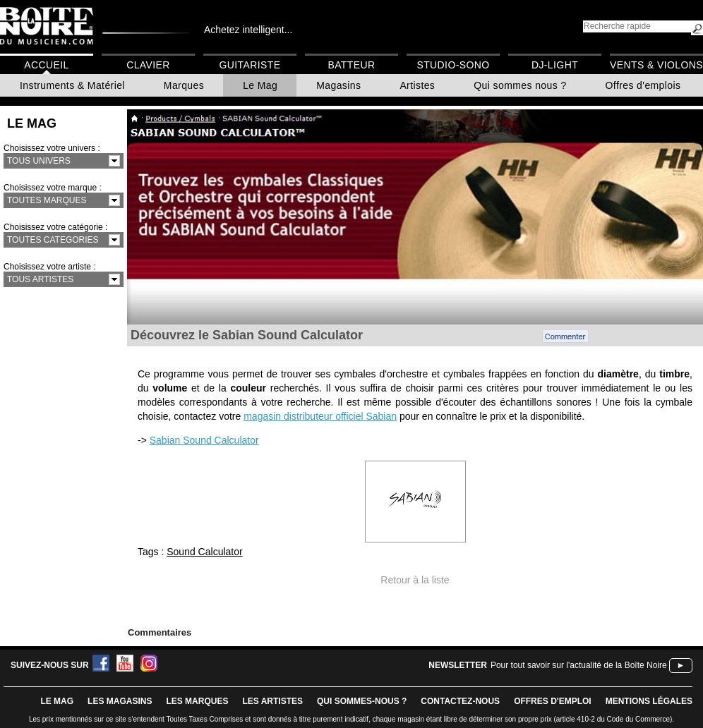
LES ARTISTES (272, 701)
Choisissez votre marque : (53, 188)
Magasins (338, 85)
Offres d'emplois (643, 85)
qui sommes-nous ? (362, 701)
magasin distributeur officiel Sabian (320, 416)
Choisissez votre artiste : (50, 267)
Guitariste (250, 65)
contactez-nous (460, 701)
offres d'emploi (553, 701)
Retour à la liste (415, 580)
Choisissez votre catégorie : (55, 227)
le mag (57, 701)
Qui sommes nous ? (520, 85)
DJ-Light (555, 65)
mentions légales (649, 701)
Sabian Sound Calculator (204, 440)
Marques (184, 85)
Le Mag (260, 85)
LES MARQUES (197, 701)
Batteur (351, 65)
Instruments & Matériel (72, 85)
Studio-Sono (453, 65)
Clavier (148, 65)
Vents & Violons (656, 65)
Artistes (417, 85)
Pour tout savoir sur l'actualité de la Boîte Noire (579, 665)
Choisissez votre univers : (52, 148)
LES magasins (120, 701)
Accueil (46, 65)
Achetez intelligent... (248, 30)
